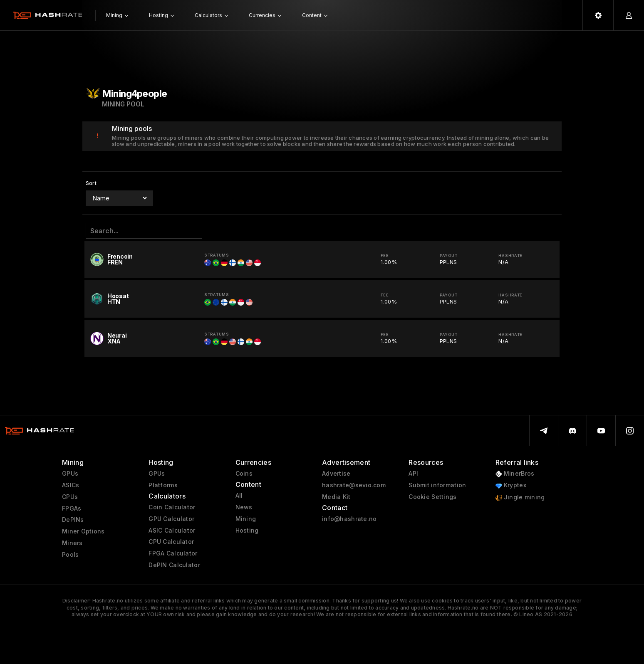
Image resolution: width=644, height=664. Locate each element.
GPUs (70, 474)
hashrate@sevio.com (354, 485)
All (239, 496)
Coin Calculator (172, 507)
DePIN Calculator (174, 565)
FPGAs (72, 508)
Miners (72, 543)
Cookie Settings (432, 497)
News (244, 507)
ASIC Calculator (172, 531)
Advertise (336, 474)
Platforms (163, 485)
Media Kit (336, 497)
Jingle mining (520, 497)
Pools (70, 555)
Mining (246, 519)
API (413, 474)
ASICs (71, 485)
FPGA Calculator (173, 553)
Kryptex (511, 485)
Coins (244, 474)
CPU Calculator (171, 542)
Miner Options (83, 531)
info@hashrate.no (349, 519)
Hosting (247, 531)
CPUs (70, 497)
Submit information (437, 485)
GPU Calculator (171, 519)
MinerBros (515, 474)
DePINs (73, 520)
